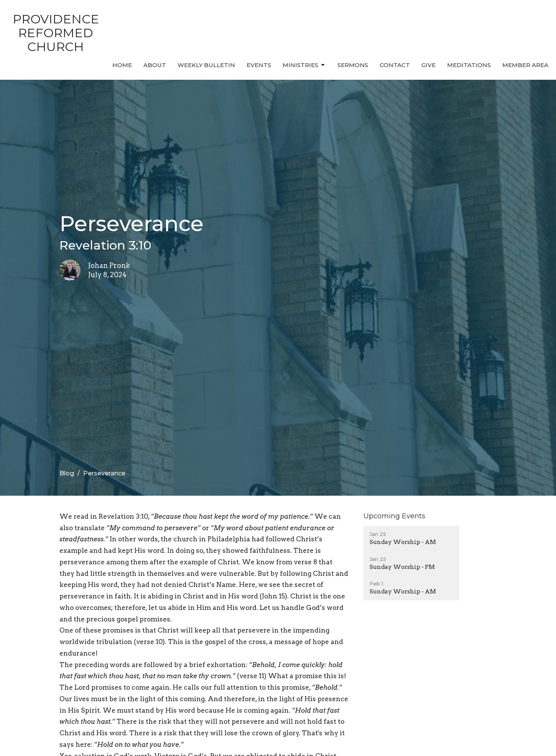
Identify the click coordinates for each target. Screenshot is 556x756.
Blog (67, 473)
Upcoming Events (394, 516)
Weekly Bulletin (206, 65)
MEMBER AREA (525, 65)
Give (429, 65)
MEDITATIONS (469, 65)
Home (122, 65)
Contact (395, 65)
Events (259, 65)
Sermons (353, 65)
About (155, 65)
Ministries (304, 65)
